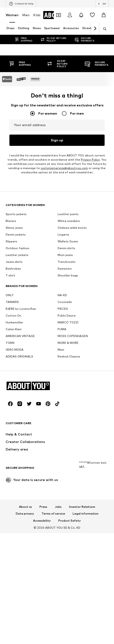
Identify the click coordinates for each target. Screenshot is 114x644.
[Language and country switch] (102, 4)
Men (26, 15)
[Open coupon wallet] (59, 15)
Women (12, 15)
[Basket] (104, 15)
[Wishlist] (92, 15)
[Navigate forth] (95, 29)
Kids (37, 15)
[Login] (70, 15)
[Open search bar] (103, 29)
